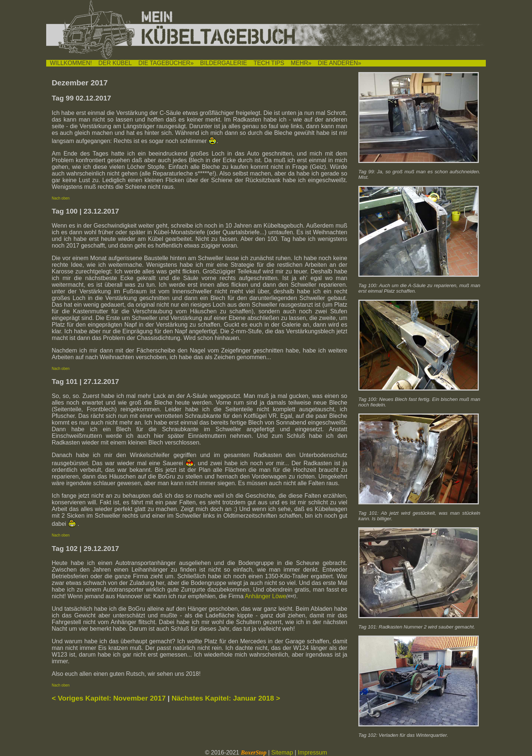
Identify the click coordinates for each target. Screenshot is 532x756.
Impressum (312, 752)
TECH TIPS (269, 63)
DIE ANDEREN (338, 63)
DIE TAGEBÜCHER (164, 63)
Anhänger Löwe (266, 596)
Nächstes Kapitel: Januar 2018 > (226, 698)
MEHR (299, 63)
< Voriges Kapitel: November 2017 (109, 698)
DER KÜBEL (115, 63)
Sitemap (282, 752)
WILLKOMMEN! (71, 63)
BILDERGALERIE (224, 63)
